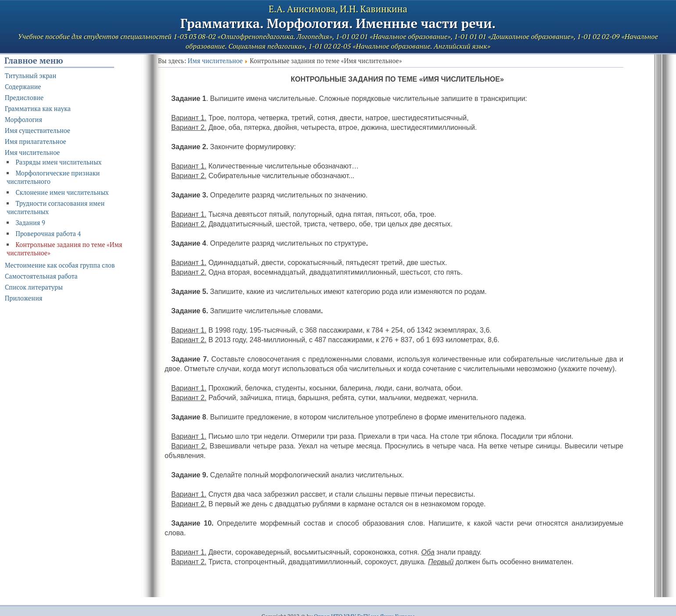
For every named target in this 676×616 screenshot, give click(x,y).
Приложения (24, 298)
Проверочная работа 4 (48, 234)
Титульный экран (31, 76)
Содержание (23, 87)
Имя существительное (38, 131)
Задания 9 (30, 223)
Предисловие (24, 98)
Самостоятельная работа (41, 276)
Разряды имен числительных (58, 162)
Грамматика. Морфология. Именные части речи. (338, 23)
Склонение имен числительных (62, 192)
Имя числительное (215, 61)
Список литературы (34, 287)
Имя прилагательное (36, 141)
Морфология (23, 120)
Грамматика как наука (38, 109)
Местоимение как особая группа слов (60, 265)
